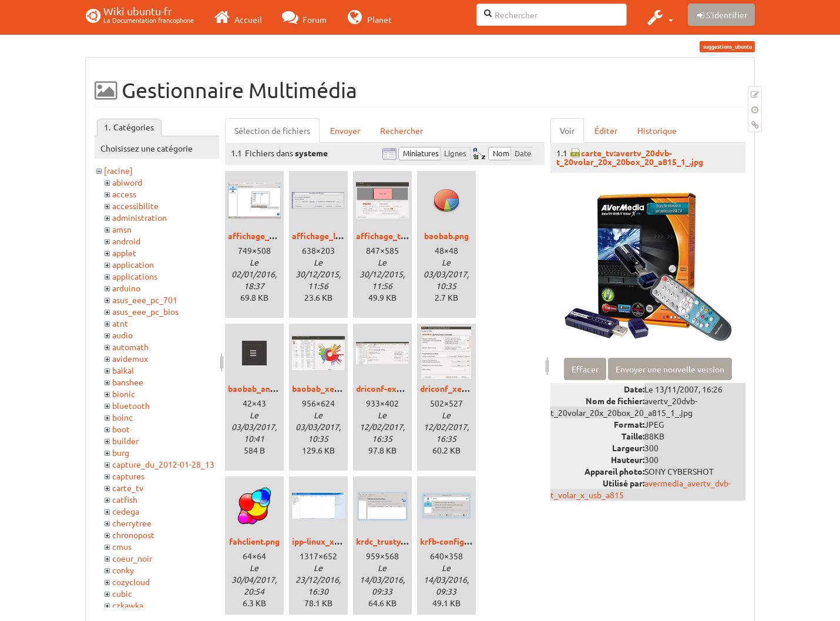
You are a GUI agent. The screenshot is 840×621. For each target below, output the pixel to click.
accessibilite (135, 206)
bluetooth (131, 405)
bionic (124, 394)
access (124, 194)
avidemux (130, 358)
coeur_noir (132, 558)
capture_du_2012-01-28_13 (163, 464)
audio (122, 335)
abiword (127, 182)
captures (128, 476)
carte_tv (128, 488)
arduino (126, 288)
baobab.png (446, 236)
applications (135, 276)
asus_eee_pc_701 (145, 300)
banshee (128, 382)
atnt (120, 323)
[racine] (118, 170)
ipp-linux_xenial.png (330, 541)
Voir (567, 130)
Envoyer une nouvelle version (670, 369)
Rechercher (401, 130)
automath (130, 347)
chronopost (133, 535)
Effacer (585, 369)
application (133, 264)
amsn (122, 229)
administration (140, 217)
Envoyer (345, 130)
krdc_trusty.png (386, 541)
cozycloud (131, 582)
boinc (122, 417)
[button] (659, 17)
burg (121, 452)
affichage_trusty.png (396, 236)
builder (125, 441)
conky (123, 570)
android (126, 241)
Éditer (606, 130)
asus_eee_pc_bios (145, 311)
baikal (123, 370)
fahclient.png (254, 541)
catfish (125, 499)
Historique (657, 130)
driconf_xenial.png (456, 388)
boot (121, 429)
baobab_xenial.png (328, 388)
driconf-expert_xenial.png (406, 388)
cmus (122, 546)
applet (124, 253)
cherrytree (132, 523)
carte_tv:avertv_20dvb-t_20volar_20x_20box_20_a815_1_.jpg (630, 157)
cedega (126, 511)
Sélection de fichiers (272, 130)
